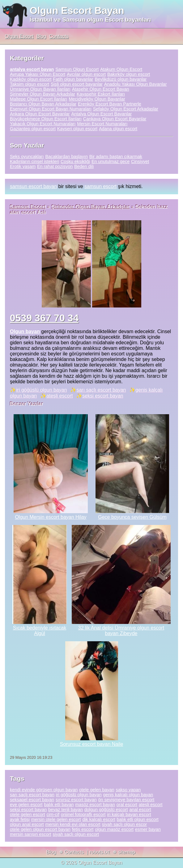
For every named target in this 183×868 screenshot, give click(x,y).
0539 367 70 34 (44, 318)
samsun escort (100, 186)
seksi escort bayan (103, 396)
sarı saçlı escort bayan (101, 390)
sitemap (127, 852)
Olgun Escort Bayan (77, 11)
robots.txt (100, 852)
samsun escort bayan (33, 186)
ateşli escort (60, 396)
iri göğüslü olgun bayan (42, 390)
